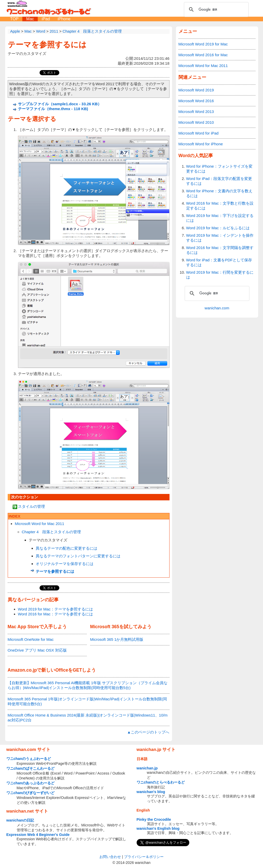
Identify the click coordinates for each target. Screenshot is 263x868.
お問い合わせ (110, 857)
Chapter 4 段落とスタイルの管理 (51, 532)
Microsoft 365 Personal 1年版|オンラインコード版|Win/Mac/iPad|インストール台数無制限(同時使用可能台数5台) (87, 701)
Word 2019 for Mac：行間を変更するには (220, 275)
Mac (30, 19)
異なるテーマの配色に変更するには (67, 548)
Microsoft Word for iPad (199, 133)
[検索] (215, 9)
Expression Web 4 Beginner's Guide (38, 835)
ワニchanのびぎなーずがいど (31, 793)
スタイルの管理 (31, 506)
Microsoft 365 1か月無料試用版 (117, 639)
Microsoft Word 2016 (196, 101)
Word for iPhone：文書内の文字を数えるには (219, 193)
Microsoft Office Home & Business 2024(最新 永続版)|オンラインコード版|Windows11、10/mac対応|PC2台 (88, 718)
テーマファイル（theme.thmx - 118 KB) (53, 109)
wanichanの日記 (20, 820)
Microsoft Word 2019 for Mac (203, 44)
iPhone (64, 19)
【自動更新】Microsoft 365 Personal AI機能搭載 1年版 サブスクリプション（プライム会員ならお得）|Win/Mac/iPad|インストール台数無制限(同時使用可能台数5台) (88, 685)
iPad (46, 19)
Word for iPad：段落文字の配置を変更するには (219, 181)
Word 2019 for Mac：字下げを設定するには (220, 218)
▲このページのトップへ (148, 732)
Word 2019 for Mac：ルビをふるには (218, 228)
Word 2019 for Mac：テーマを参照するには (55, 609)
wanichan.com (217, 308)
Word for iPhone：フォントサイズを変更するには (219, 169)
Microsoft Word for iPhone (201, 144)
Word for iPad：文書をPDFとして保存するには (219, 262)
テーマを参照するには (47, 45)
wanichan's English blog (158, 828)
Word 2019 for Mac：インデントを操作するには (220, 238)
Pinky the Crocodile (154, 819)
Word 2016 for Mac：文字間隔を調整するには (220, 250)
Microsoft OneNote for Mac (31, 639)
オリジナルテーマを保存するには (65, 564)
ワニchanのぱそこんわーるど (31, 768)
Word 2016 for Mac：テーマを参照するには (55, 614)
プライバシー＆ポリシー (144, 857)
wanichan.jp (147, 768)
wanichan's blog (151, 792)
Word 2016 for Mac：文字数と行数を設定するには (220, 206)
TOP (15, 19)
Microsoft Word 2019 (196, 90)
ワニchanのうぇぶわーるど (29, 759)
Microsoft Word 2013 (196, 112)
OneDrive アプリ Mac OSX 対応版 (37, 650)
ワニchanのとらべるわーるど (161, 782)
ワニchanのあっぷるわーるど (31, 783)
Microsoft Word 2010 (196, 122)
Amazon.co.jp (22, 670)
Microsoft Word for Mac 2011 (40, 524)
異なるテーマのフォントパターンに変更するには (78, 556)
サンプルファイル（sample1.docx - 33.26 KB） (60, 104)
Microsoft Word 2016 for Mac (203, 55)
